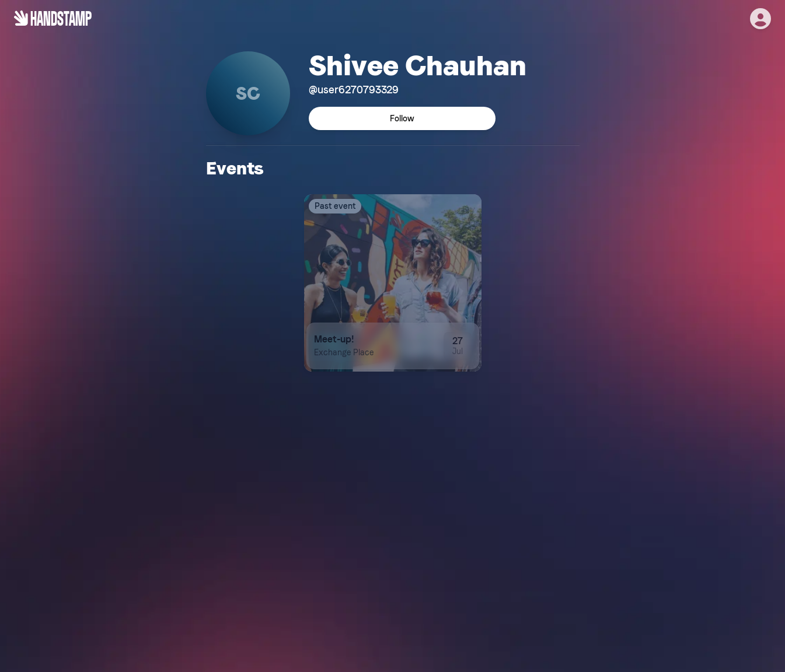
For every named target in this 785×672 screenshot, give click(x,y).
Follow (402, 118)
